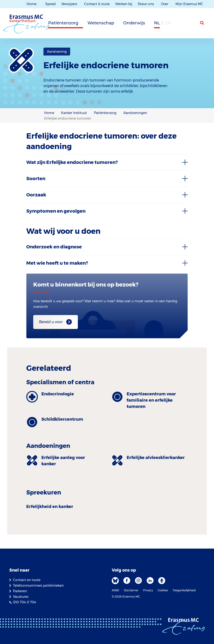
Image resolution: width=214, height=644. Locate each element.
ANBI (115, 590)
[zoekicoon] (202, 23)
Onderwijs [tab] (134, 23)
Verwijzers (70, 4)
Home (31, 4)
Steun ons (146, 4)
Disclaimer (131, 590)
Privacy (148, 590)
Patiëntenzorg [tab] (63, 23)
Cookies (163, 590)
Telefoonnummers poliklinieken (38, 585)
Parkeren (20, 591)
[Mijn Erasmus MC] (191, 24)
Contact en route (27, 580)
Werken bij (124, 4)
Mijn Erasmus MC (190, 4)
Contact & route (97, 4)
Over (165, 4)
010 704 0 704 (25, 602)
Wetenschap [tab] (101, 23)
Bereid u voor (51, 322)
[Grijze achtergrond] (179, 24)
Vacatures (21, 597)
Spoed (51, 4)
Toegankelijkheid (184, 590)
